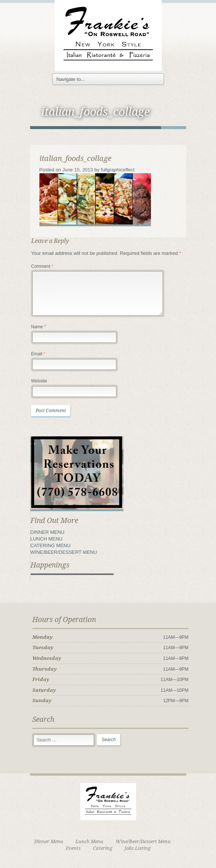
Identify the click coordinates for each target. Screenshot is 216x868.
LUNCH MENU (47, 539)
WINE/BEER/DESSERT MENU (64, 552)
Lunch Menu (89, 841)
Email (38, 354)
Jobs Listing (138, 848)
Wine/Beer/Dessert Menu (143, 841)
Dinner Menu (49, 841)
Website (39, 381)
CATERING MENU (51, 545)
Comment (42, 266)
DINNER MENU (48, 532)
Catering (103, 848)
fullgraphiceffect (118, 170)
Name (39, 327)
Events (73, 848)
